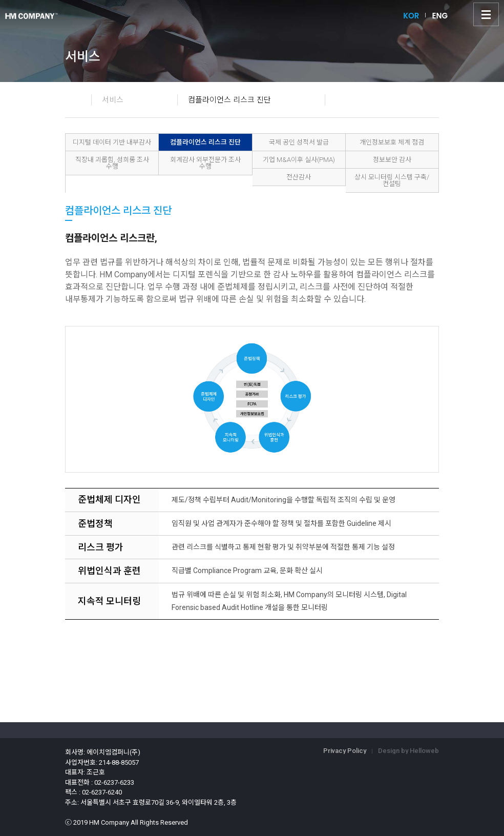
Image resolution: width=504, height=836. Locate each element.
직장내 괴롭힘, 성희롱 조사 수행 (112, 163)
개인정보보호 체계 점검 (392, 142)
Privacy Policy (345, 751)
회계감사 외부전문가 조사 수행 (205, 163)
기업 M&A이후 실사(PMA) (299, 160)
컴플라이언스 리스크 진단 (205, 142)
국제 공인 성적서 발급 (299, 142)
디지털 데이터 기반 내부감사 (112, 142)
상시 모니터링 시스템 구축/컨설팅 (392, 180)
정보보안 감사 (392, 160)
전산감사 (299, 177)
